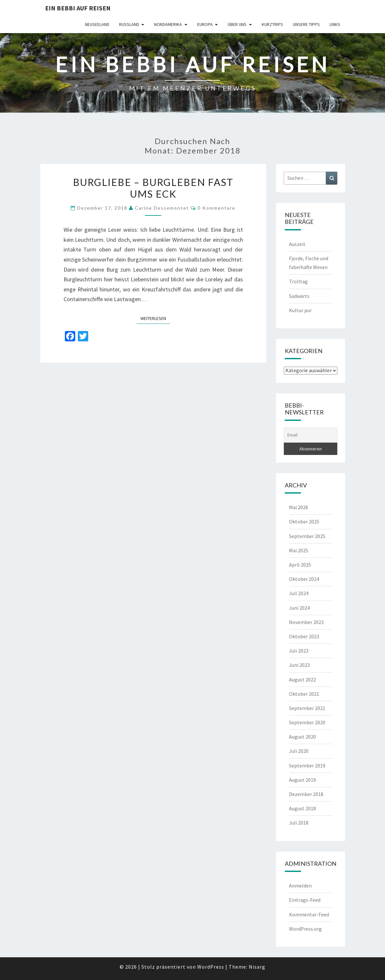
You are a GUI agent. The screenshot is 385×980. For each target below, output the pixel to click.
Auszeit (297, 244)
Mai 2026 (299, 507)
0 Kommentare (217, 208)
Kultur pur (300, 310)
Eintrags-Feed (305, 900)
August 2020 (302, 737)
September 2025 (307, 536)
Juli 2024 (299, 593)
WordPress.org (305, 929)
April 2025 (300, 565)
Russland (129, 24)
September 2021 (307, 708)
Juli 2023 (299, 651)
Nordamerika (168, 24)
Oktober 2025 (304, 521)
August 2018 (302, 808)
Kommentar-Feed (309, 914)
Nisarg (257, 967)
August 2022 (302, 680)
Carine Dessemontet (162, 208)
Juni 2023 (299, 665)
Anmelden (300, 886)
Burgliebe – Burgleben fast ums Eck (153, 188)
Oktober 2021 (304, 694)
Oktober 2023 (304, 636)
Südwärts (299, 296)
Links (335, 24)
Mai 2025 (299, 550)
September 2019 (307, 766)
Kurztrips (272, 24)
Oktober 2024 (304, 579)
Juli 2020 (299, 751)
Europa (205, 24)
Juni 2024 (299, 608)
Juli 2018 (299, 823)
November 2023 (306, 622)
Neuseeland (97, 24)
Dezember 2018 (306, 794)
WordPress (211, 967)
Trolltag (298, 281)
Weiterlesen (155, 318)
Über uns (237, 24)
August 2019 (302, 780)
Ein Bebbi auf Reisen (78, 8)
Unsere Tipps (306, 24)
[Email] (311, 435)
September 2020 (307, 722)
